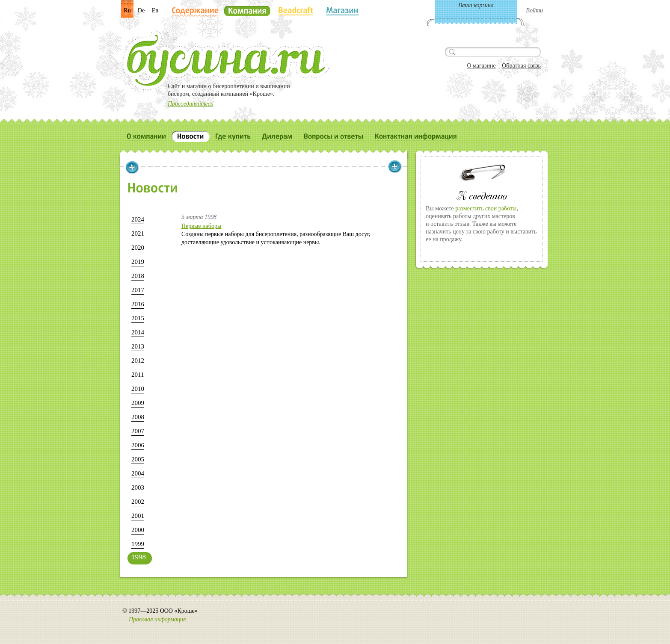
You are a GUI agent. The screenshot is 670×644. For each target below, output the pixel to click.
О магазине (481, 66)
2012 (138, 360)
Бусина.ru (226, 60)
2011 (138, 375)
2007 (138, 431)
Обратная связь (521, 66)
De (141, 10)
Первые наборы (201, 226)
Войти (534, 10)
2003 (138, 487)
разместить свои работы (486, 208)
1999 (138, 544)
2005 (138, 459)
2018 (138, 276)
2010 (138, 389)
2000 (138, 530)
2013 (138, 346)
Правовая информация (157, 619)
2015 (138, 318)
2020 (138, 248)
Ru (127, 10)
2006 (138, 445)
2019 (138, 262)
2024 (138, 219)
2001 (138, 516)
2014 (138, 332)
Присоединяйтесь (190, 104)
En (155, 10)
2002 (138, 502)
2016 (138, 304)
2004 (138, 473)
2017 (138, 290)
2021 (138, 233)
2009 (138, 403)
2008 (138, 417)
